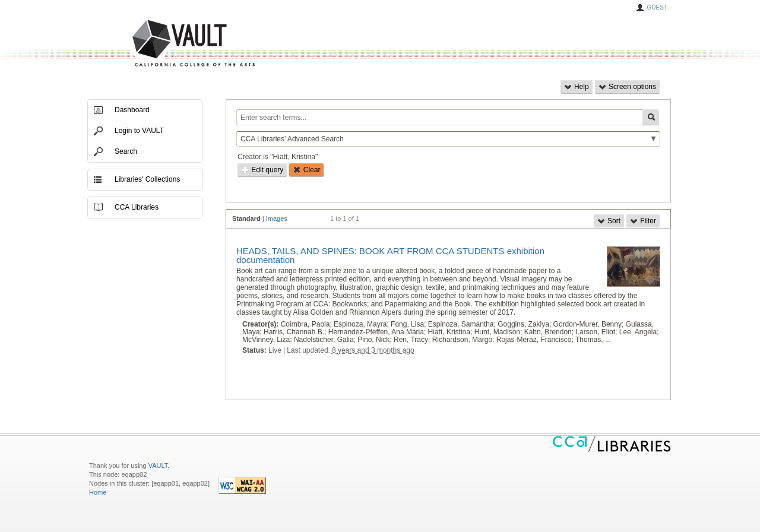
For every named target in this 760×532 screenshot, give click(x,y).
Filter (643, 221)
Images (277, 218)
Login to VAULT (139, 131)
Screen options (627, 87)
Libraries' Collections (147, 179)
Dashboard (132, 110)
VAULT (148, 44)
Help (577, 87)
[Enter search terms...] (439, 117)
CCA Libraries (137, 207)
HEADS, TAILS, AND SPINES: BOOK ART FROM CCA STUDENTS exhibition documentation (390, 255)
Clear (306, 170)
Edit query (262, 170)
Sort (609, 221)
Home (98, 492)
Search (126, 151)
